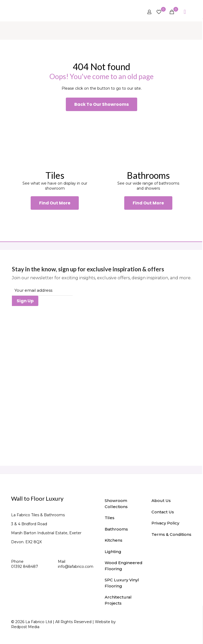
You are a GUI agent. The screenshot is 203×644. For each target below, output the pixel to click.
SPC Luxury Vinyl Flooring (122, 583)
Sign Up (25, 301)
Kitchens (114, 540)
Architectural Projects (118, 600)
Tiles (110, 518)
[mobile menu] (185, 12)
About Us (161, 501)
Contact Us (163, 512)
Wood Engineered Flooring (124, 566)
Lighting (113, 552)
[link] (55, 140)
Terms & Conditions (171, 534)
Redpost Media (25, 627)
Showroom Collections (116, 504)
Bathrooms (116, 529)
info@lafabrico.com (76, 567)
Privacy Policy (165, 523)
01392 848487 (25, 567)
